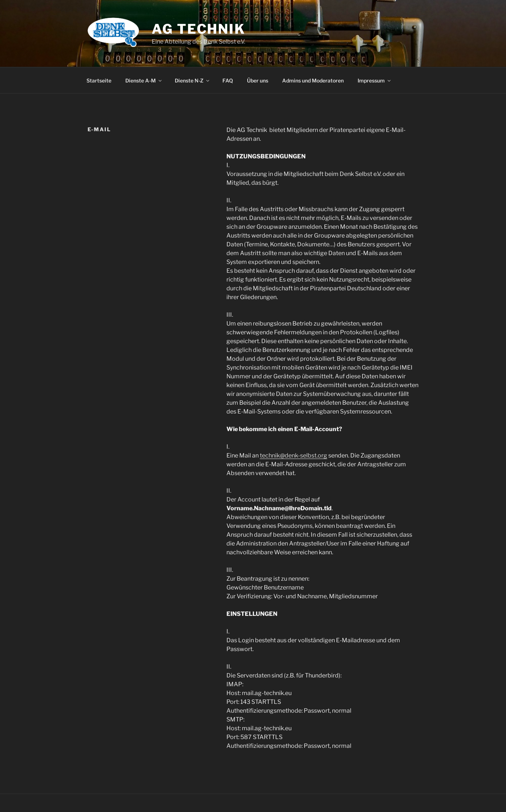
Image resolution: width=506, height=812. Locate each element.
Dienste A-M (144, 80)
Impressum (375, 80)
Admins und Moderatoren (313, 80)
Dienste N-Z (193, 80)
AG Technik (199, 29)
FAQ (228, 80)
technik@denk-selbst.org (293, 455)
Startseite (99, 80)
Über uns (258, 80)
